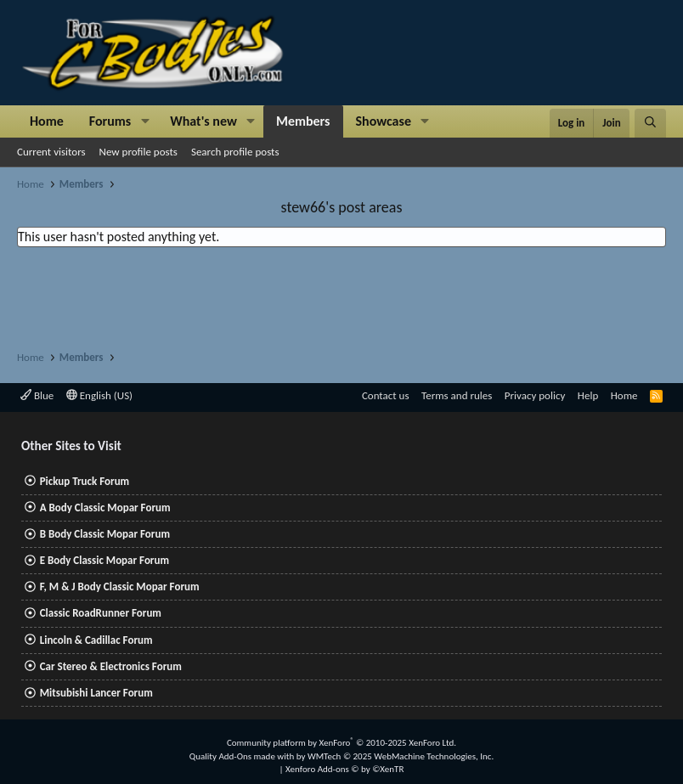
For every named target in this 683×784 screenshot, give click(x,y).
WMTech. (401, 756)
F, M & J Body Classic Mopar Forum (120, 587)
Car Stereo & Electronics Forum (111, 666)
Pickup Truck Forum (85, 481)
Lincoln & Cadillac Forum (96, 640)
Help (588, 395)
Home (47, 121)
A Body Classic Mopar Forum (105, 508)
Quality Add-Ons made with (243, 756)
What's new (203, 121)
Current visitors (51, 152)
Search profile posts (235, 152)
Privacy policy (535, 395)
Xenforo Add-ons (344, 769)
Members (303, 121)
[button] (145, 121)
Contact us (386, 395)
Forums (110, 121)
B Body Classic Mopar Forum (105, 534)
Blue (37, 395)
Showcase (384, 121)
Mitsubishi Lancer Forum (96, 693)
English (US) (99, 395)
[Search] (650, 123)
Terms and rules (457, 395)
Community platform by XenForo (341, 743)
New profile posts (138, 152)
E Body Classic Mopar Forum (104, 560)
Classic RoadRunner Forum (101, 613)
